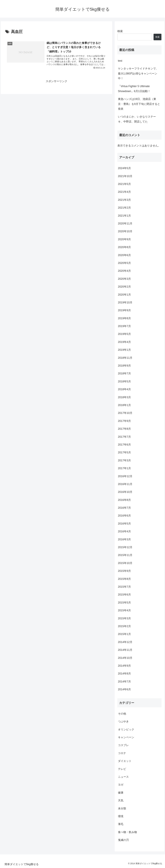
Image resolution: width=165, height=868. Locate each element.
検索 (120, 31)
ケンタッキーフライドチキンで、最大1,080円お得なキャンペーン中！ (138, 73)
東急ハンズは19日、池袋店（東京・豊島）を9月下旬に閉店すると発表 (139, 104)
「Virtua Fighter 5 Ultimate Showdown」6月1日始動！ (134, 89)
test (120, 61)
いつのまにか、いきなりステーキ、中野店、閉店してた (137, 119)
